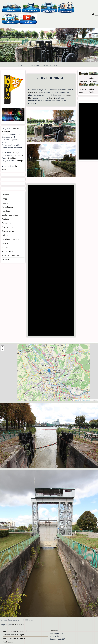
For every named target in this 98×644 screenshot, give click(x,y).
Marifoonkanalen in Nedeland (15, 631)
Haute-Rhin (18, 155)
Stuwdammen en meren (11, 239)
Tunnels (5, 247)
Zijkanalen (6, 259)
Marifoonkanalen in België (13, 635)
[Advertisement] (51, 261)
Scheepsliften (7, 227)
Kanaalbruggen (8, 207)
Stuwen (5, 243)
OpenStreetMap (86, 400)
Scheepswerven (8, 231)
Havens (5, 203)
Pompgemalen (8, 223)
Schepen (53, 631)
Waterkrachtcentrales (10, 255)
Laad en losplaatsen (10, 215)
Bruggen (5, 199)
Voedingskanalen (9, 251)
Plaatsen (5, 219)
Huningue (17, 153)
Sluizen (5, 235)
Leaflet (76, 400)
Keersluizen (6, 211)
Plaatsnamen (8, 642)
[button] (49, 371)
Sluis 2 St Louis (18, 625)
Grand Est (52, 98)
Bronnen (5, 195)
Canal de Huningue (36, 92)
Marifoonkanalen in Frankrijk (14, 638)
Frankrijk (19, 161)
